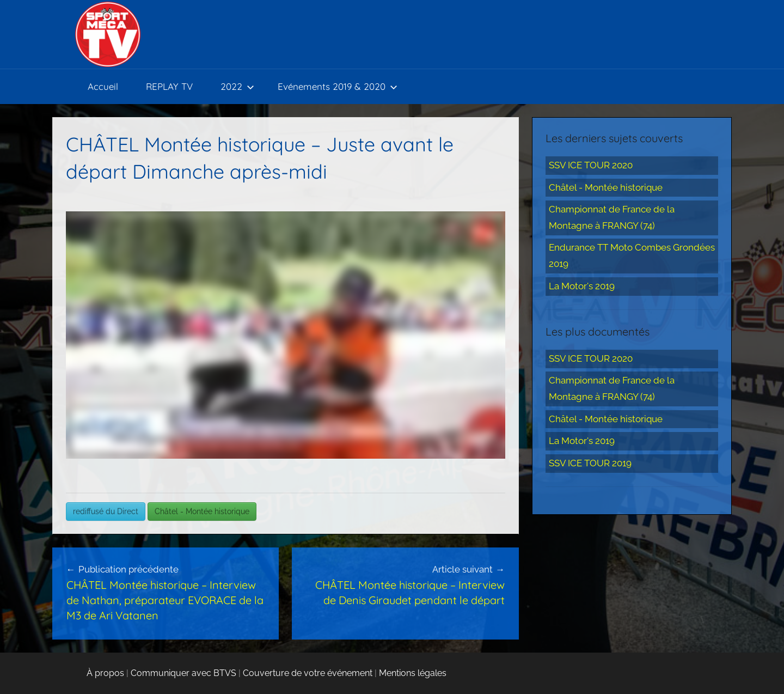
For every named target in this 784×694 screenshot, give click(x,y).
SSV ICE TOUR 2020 (591, 165)
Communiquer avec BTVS (183, 673)
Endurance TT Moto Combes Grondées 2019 (632, 255)
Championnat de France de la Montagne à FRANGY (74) (612, 217)
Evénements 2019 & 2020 (338, 86)
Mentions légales (413, 673)
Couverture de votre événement (308, 673)
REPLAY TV (169, 86)
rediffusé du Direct (106, 512)
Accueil (103, 86)
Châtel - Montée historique (202, 512)
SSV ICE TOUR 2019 (590, 463)
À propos (105, 673)
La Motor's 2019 (582, 286)
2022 (237, 86)
